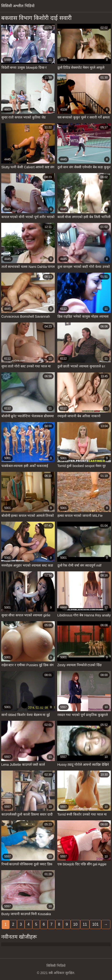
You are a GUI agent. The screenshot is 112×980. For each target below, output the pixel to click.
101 (95, 924)
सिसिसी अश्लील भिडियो (18, 6)
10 (75, 924)
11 (85, 924)
